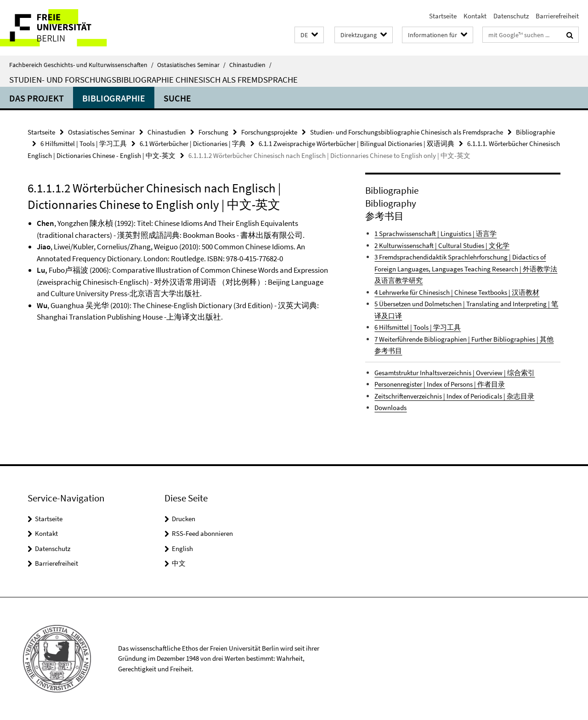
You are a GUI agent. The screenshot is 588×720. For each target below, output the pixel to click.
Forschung (213, 132)
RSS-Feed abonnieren (202, 533)
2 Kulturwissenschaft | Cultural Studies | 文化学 (442, 245)
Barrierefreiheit (557, 16)
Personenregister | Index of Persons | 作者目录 (440, 384)
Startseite (443, 16)
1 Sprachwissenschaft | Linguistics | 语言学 (435, 233)
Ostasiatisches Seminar (191, 65)
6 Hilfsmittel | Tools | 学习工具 (84, 143)
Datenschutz (511, 16)
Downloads (390, 408)
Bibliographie (114, 98)
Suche (177, 98)
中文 (179, 563)
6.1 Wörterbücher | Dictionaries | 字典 (193, 143)
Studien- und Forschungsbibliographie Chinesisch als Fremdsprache (153, 79)
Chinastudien (250, 65)
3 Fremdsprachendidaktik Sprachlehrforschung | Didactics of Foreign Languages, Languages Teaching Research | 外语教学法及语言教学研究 (466, 269)
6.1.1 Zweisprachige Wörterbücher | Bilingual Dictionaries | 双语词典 (356, 143)
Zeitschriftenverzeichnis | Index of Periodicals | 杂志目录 (454, 396)
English (182, 548)
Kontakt (475, 16)
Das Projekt (37, 98)
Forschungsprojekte (269, 132)
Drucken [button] (184, 519)
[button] (309, 35)
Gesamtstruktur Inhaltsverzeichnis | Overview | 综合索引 (455, 373)
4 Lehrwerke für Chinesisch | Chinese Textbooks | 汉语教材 (457, 292)
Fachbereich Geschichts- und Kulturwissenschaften (81, 65)
